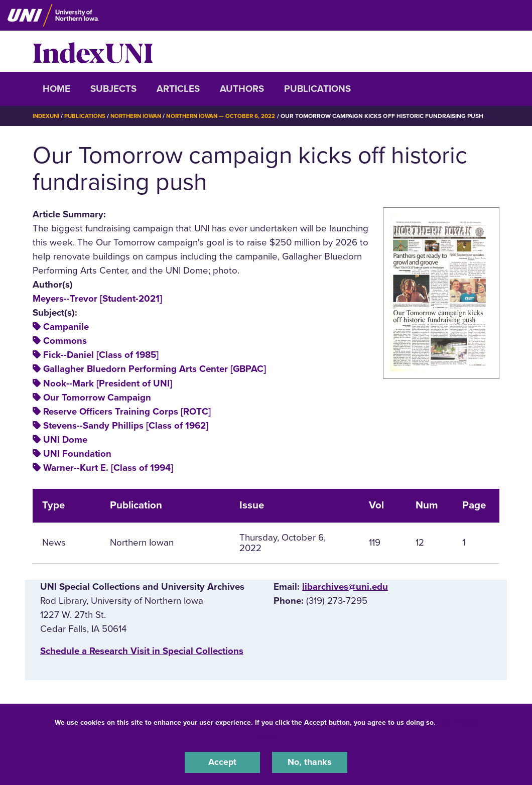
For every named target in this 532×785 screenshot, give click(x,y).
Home (56, 89)
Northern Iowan (141, 116)
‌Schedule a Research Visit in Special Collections (142, 650)
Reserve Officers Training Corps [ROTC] (127, 411)
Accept (222, 762)
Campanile (66, 327)
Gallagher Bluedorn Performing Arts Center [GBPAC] (155, 369)
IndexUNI (93, 51)
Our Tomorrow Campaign (97, 397)
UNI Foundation (77, 453)
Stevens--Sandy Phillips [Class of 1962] (126, 425)
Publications (317, 89)
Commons (65, 341)
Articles (178, 89)
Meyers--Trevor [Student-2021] (97, 298)
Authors (242, 89)
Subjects (113, 89)
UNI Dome (65, 439)
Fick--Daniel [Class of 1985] (101, 355)
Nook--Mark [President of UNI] (108, 383)
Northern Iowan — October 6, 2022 (230, 116)
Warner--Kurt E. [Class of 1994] (108, 467)
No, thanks (310, 762)
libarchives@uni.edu (345, 586)
